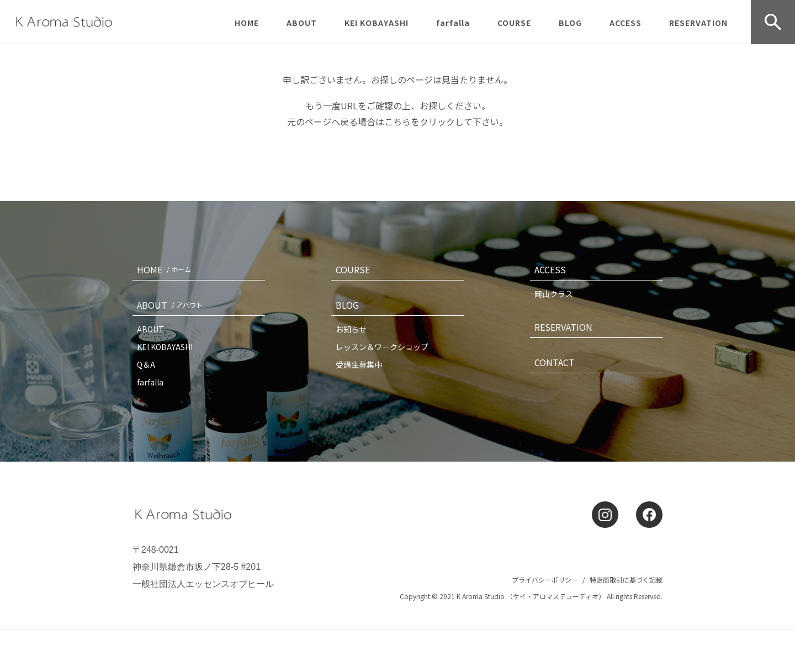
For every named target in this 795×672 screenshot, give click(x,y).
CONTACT (555, 362)
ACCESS (626, 23)
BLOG (570, 23)
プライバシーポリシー (545, 580)
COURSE (514, 23)
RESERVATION (698, 23)
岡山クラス (554, 294)
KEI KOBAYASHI (377, 23)
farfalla (453, 23)
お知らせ (351, 329)
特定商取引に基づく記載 (626, 580)
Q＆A (146, 364)
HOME (247, 23)
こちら (397, 121)
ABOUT (302, 23)
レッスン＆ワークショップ (382, 347)
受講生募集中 (359, 364)
